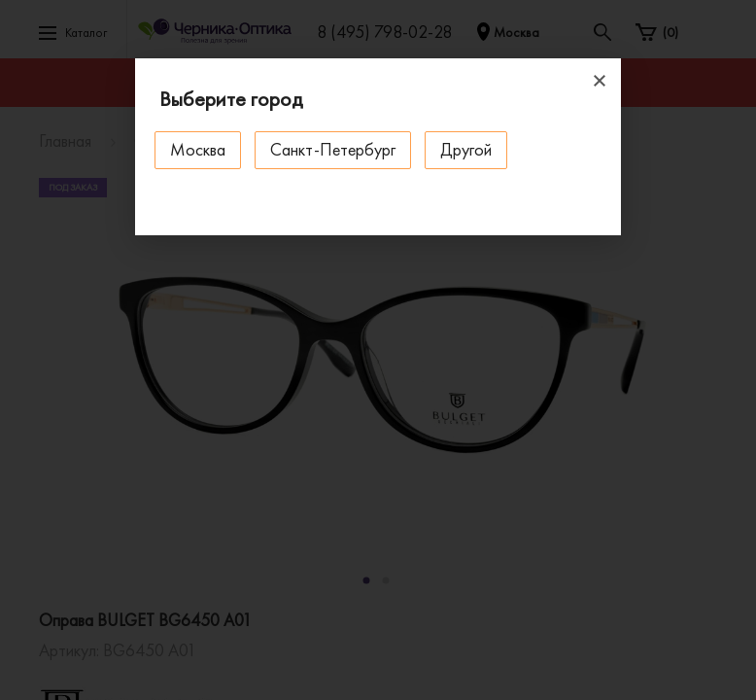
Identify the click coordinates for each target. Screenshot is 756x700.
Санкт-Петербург (333, 149)
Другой (466, 149)
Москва (198, 149)
